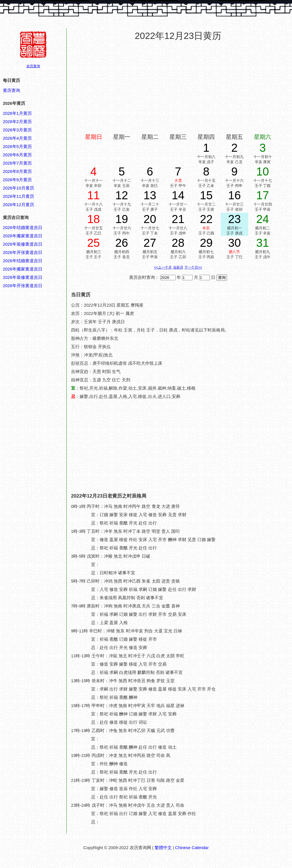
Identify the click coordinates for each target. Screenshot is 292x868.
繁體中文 (163, 848)
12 (122, 195)
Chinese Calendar (192, 848)
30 (235, 243)
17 (263, 195)
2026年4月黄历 (17, 138)
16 (235, 195)
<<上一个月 (163, 267)
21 (178, 219)
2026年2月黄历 (17, 122)
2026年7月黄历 (17, 163)
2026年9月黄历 (17, 180)
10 (263, 171)
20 (150, 219)
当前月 (178, 267)
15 (206, 195)
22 (206, 219)
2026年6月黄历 (17, 155)
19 (122, 219)
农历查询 (33, 66)
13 (150, 195)
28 (178, 243)
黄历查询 (11, 90)
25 (93, 243)
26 (122, 243)
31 (263, 243)
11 (93, 195)
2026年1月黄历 (17, 113)
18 (93, 219)
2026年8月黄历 (17, 171)
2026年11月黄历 (18, 196)
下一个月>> (193, 267)
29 (206, 243)
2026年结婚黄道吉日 (23, 228)
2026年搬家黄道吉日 (23, 236)
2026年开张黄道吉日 (23, 252)
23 (235, 219)
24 (263, 219)
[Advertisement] (178, 87)
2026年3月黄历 (17, 130)
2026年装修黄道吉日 (23, 244)
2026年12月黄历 (18, 205)
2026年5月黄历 (17, 147)
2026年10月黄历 (18, 188)
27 (150, 243)
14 (178, 195)
